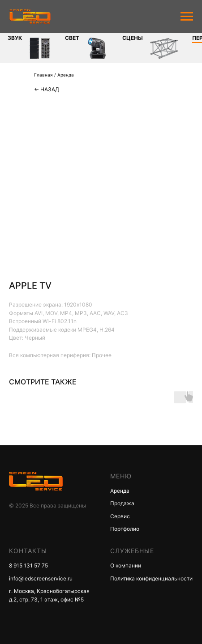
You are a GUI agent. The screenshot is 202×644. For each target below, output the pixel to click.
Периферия (144, 38)
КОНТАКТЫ (28, 551)
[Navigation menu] (187, 17)
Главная (43, 75)
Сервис (120, 516)
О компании (126, 565)
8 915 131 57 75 (28, 565)
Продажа (122, 503)
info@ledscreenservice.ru (41, 578)
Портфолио (125, 529)
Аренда (66, 75)
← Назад (47, 89)
